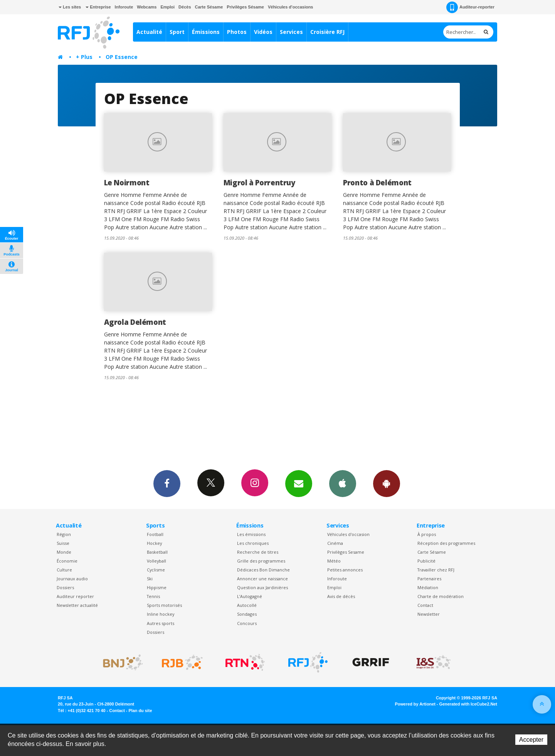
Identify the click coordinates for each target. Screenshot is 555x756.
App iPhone (343, 483)
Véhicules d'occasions (291, 7)
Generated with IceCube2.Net (468, 704)
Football (155, 534)
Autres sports (161, 623)
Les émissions (251, 534)
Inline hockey (161, 614)
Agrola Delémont (135, 322)
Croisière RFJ (327, 32)
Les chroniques (253, 543)
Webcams (147, 7)
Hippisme (157, 587)
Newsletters (299, 483)
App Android (387, 483)
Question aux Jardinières (262, 587)
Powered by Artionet (415, 704)
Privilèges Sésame (245, 7)
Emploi (167, 7)
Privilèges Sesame (346, 552)
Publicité (426, 561)
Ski (150, 579)
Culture (64, 570)
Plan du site (140, 711)
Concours (247, 623)
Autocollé (247, 605)
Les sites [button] (70, 7)
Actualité (149, 32)
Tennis (153, 596)
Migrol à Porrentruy (259, 182)
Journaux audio (72, 579)
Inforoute (124, 7)
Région (64, 534)
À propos (427, 534)
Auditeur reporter (75, 596)
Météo (334, 561)
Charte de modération (441, 596)
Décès (185, 7)
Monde (64, 552)
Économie (67, 561)
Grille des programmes (261, 561)
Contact (425, 605)
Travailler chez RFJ (436, 570)
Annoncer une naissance (262, 579)
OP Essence (122, 57)
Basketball (157, 552)
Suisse (63, 543)
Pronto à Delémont (377, 182)
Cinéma (335, 543)
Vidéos (263, 32)
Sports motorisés (164, 605)
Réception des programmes (446, 543)
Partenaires (429, 579)
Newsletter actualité (77, 605)
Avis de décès (341, 596)
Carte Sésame (209, 7)
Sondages (247, 614)
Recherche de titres (258, 552)
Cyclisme (156, 570)
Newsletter (429, 614)
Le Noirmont (127, 182)
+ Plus (84, 57)
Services (291, 32)
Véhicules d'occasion (348, 534)
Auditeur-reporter (470, 7)
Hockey (154, 543)
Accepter (531, 740)
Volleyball (156, 561)
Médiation (428, 587)
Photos (237, 32)
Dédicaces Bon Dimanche (263, 570)
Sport (177, 32)
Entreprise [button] (98, 7)
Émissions (206, 32)
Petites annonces (345, 570)
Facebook (167, 483)
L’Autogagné (250, 596)
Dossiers (65, 587)
